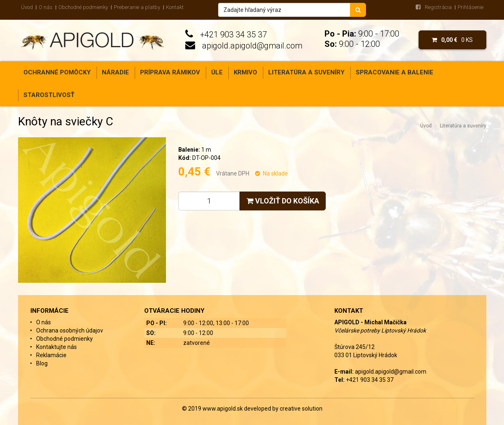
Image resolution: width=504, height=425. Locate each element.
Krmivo (245, 72)
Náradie (115, 72)
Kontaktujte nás (56, 347)
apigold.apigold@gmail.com (252, 46)
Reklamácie (51, 355)
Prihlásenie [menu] (471, 7)
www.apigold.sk (223, 409)
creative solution (301, 409)
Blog (42, 363)
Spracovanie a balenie (395, 72)
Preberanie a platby (137, 7)
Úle (217, 72)
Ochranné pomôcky (57, 72)
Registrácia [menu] (438, 7)
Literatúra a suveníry (306, 72)
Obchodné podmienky (83, 7)
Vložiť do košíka (283, 201)
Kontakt (175, 7)
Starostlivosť (49, 95)
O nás (46, 7)
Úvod (27, 7)
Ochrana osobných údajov (70, 330)
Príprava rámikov (170, 72)
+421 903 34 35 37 (234, 35)
